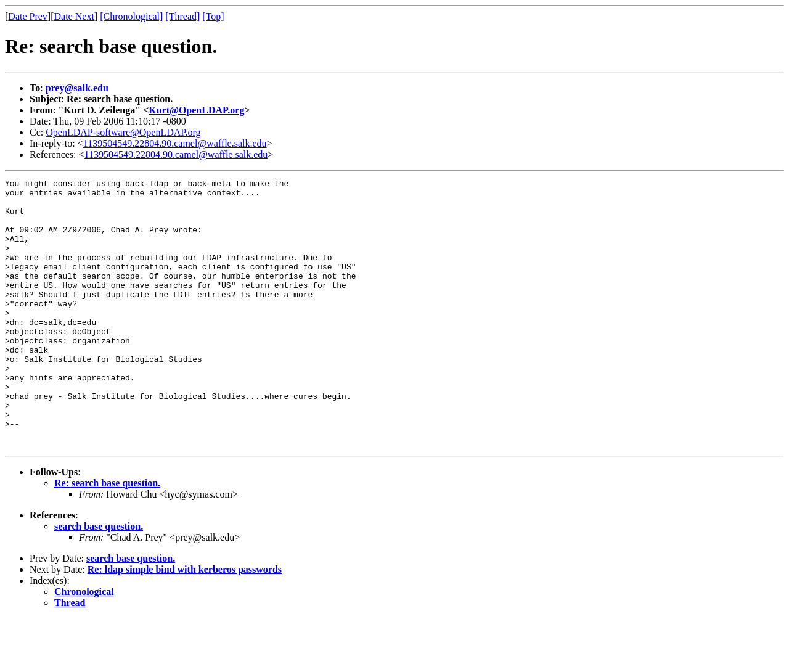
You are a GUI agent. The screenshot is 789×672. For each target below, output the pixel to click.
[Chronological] (131, 16)
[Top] (213, 16)
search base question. (99, 580)
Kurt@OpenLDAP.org (196, 110)
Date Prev (28, 16)
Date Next (74, 16)
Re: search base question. (107, 537)
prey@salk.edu (77, 88)
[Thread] (182, 16)
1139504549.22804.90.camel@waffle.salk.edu (175, 143)
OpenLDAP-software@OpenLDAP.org (123, 132)
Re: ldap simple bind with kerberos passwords (185, 623)
